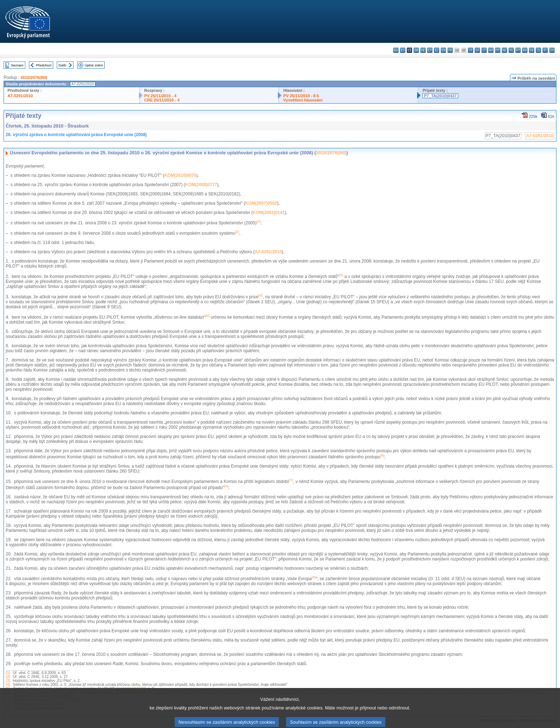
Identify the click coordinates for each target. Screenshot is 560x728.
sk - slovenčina (532, 50)
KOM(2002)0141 (269, 213)
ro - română (525, 50)
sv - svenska (552, 50)
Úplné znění (94, 65)
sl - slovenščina (538, 50)
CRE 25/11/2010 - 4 (162, 100)
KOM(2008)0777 (201, 185)
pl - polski (511, 50)
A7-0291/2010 (20, 96)
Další (62, 65)
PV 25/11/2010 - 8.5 (301, 96)
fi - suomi (545, 50)
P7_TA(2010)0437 (440, 96)
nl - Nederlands (504, 50)
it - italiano (471, 50)
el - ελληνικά (437, 50)
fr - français (450, 50)
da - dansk (416, 50)
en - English (443, 50)
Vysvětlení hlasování (303, 100)
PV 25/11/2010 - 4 (160, 96)
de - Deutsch (423, 50)
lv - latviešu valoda (477, 50)
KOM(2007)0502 (261, 203)
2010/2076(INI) (34, 78)
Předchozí (44, 65)
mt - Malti (498, 50)
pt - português (518, 50)
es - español (403, 50)
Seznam (17, 65)
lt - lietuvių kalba (484, 50)
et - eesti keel (430, 50)
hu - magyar (491, 50)
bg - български (396, 50)
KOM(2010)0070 (180, 175)
